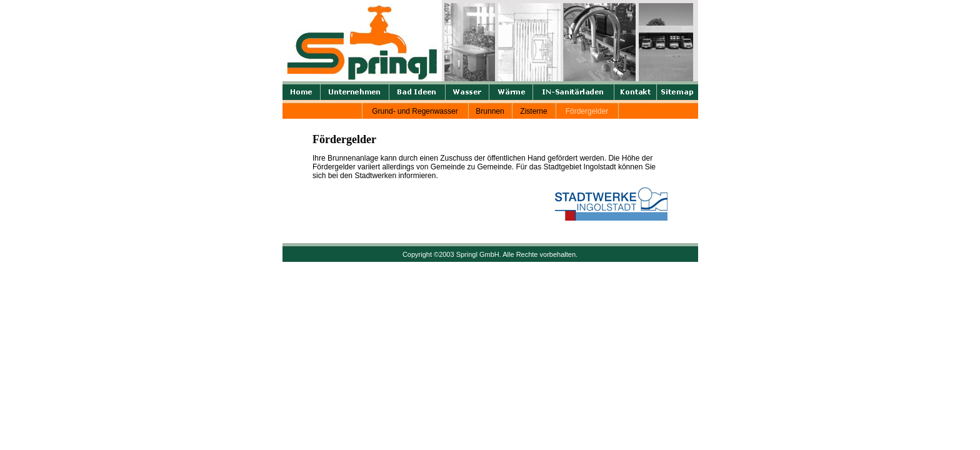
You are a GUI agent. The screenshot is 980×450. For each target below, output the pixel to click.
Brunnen (490, 111)
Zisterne (533, 111)
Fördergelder (587, 111)
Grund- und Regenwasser (415, 111)
